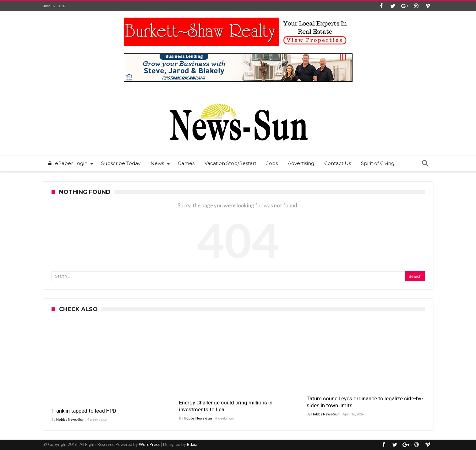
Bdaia (192, 444)
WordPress (149, 444)
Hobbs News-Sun (70, 419)
